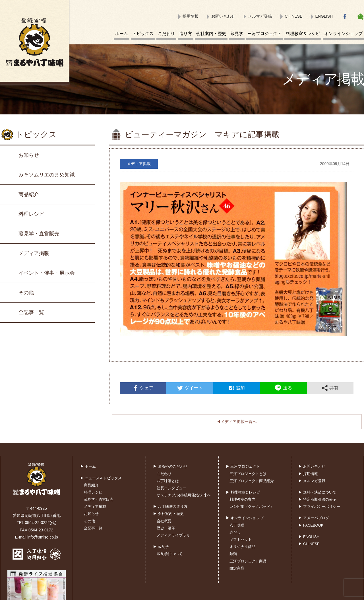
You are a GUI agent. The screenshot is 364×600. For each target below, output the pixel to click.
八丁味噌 (237, 525)
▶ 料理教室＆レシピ (243, 492)
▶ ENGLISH (309, 537)
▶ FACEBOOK (311, 525)
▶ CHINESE (309, 544)
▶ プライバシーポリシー (319, 506)
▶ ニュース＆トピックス (101, 478)
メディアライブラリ (173, 535)
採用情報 (191, 16)
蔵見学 (237, 33)
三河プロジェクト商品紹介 (252, 481)
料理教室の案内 (242, 499)
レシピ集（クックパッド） (252, 506)
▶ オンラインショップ (245, 518)
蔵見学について (170, 554)
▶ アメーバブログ (314, 518)
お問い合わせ (223, 16)
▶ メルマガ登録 (312, 481)
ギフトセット (241, 540)
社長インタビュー (171, 488)
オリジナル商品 (242, 547)
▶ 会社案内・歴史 (168, 514)
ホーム (122, 33)
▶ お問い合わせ (312, 466)
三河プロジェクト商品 (248, 561)
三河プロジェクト (264, 33)
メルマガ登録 (260, 16)
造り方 (186, 33)
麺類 (233, 554)
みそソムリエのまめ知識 (47, 175)
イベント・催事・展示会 (47, 273)
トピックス (143, 33)
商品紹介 (29, 194)
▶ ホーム (88, 466)
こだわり (166, 33)
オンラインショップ (343, 33)
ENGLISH (324, 16)
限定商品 (237, 568)
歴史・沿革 (166, 528)
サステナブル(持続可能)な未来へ (184, 495)
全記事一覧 (31, 312)
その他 (26, 293)
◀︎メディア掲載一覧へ (237, 422)
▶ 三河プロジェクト (243, 466)
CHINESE (293, 16)
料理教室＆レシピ (303, 33)
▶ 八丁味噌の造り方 (170, 506)
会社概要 (164, 521)
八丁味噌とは (168, 481)
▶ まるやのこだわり (170, 466)
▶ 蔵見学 (161, 547)
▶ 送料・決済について (317, 492)
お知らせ (29, 155)
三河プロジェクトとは (248, 474)
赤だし (235, 532)
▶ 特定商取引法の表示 (317, 499)
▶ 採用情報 (308, 474)
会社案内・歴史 (211, 33)
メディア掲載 (34, 253)
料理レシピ (31, 214)
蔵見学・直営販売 (39, 234)
